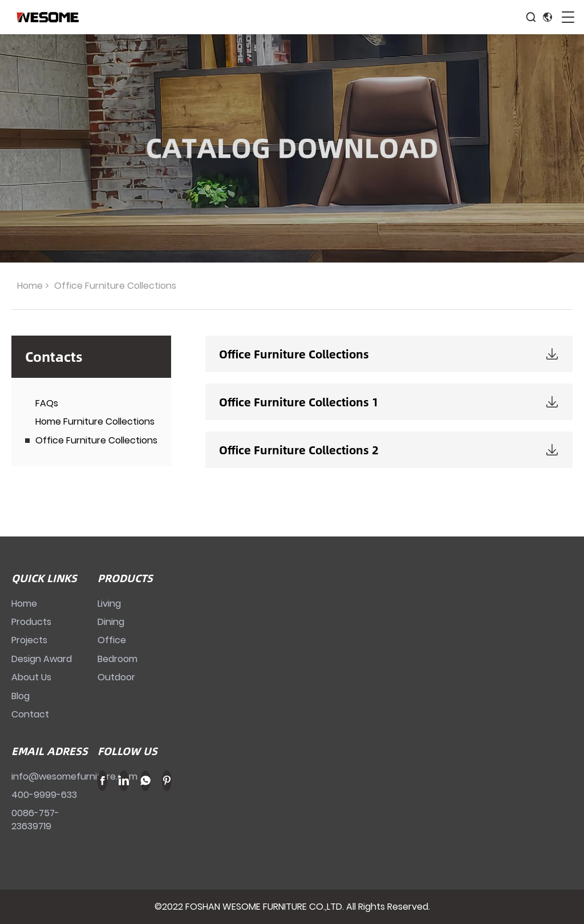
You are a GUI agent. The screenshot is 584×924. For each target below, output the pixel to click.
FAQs (47, 403)
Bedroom (117, 659)
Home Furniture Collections (95, 421)
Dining (111, 622)
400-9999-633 (44, 795)
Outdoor (116, 677)
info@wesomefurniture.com (74, 776)
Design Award (42, 659)
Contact (30, 714)
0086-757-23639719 (35, 819)
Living (109, 604)
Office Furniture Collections (96, 440)
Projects (29, 640)
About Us (31, 677)
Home (30, 286)
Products (31, 622)
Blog (21, 696)
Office (112, 640)
